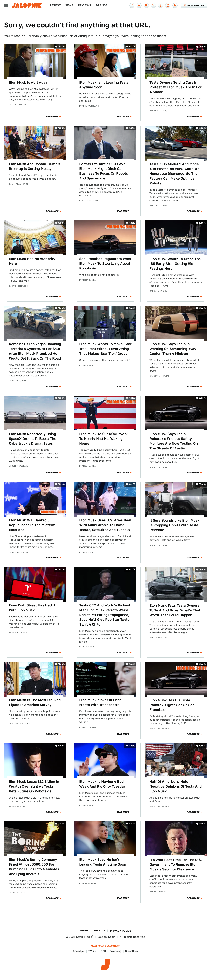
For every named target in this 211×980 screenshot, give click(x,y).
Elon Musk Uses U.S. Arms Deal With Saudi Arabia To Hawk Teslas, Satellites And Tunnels (105, 525)
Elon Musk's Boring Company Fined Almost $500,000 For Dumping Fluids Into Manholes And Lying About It (34, 867)
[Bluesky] (139, 5)
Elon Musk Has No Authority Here (32, 261)
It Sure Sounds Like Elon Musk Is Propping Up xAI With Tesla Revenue (175, 525)
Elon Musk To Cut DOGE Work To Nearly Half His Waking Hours (104, 439)
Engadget (79, 951)
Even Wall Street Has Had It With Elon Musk (32, 608)
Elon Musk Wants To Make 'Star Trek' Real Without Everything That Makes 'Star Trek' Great (105, 349)
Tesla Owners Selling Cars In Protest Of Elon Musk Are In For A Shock (176, 87)
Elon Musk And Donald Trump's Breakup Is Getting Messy (35, 166)
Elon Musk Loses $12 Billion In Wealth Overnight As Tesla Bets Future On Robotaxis (34, 786)
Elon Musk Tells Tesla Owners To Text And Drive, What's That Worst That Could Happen (175, 610)
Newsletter (194, 5)
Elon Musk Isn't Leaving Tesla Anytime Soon (104, 85)
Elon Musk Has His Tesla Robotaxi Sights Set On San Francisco (172, 705)
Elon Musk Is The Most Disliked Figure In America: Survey (35, 702)
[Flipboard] (146, 5)
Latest (55, 5)
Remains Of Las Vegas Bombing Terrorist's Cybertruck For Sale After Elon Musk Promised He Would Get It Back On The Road (35, 351)
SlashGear (132, 951)
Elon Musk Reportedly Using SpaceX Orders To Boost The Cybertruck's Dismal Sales (33, 439)
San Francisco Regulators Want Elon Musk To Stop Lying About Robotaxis (105, 263)
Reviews (85, 5)
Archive (99, 931)
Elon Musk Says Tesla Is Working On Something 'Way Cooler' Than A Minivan (173, 349)
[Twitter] (153, 5)
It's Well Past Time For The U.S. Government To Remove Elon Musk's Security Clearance (176, 864)
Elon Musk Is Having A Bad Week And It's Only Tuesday (103, 784)
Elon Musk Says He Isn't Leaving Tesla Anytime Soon (103, 862)
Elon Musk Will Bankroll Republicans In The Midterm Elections (32, 525)
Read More (52, 117)
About (84, 931)
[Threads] (161, 5)
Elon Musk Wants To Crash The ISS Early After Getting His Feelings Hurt (175, 264)
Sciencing (115, 951)
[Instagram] (168, 5)
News (69, 5)
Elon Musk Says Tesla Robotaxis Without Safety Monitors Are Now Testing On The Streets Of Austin (174, 441)
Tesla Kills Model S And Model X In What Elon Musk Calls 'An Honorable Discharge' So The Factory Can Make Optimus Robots (175, 174)
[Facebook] (132, 5)
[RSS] (175, 5)
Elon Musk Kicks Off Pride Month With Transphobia (100, 702)
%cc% (62, 46)
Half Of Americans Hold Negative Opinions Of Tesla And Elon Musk (176, 786)
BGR (103, 951)
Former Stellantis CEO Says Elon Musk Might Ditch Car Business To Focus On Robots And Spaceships (104, 171)
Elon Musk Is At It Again (29, 82)
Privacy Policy (121, 931)
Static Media (84, 937)
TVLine (93, 951)
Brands (102, 5)
